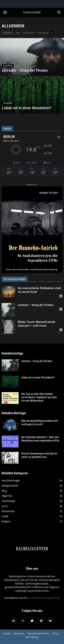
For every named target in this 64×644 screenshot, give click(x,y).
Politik (5, 516)
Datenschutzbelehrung (38, 634)
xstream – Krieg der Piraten (36, 305)
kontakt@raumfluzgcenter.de (44, 598)
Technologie (8, 501)
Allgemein (8, 33)
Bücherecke (29, 33)
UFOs (5, 506)
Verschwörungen (11, 480)
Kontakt (7, 634)
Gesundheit (43, 33)
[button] (59, 12)
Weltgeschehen (10, 486)
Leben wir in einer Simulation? (38, 377)
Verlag (55, 634)
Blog (18, 33)
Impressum (19, 634)
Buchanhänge (32, 637)
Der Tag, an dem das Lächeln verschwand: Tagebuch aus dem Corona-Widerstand (39, 397)
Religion (6, 521)
